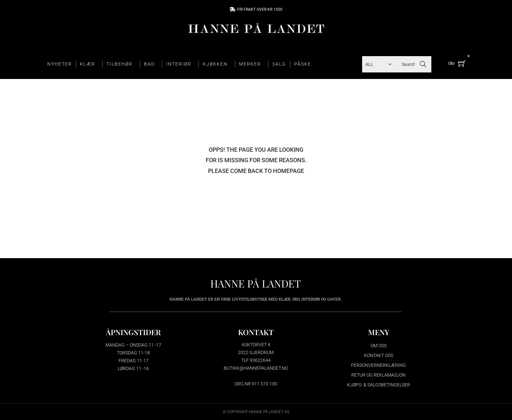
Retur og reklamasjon (378, 375)
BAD (151, 64)
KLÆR (89, 64)
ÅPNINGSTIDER (133, 332)
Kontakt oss (379, 355)
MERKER (252, 64)
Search (423, 64)
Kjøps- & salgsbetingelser (379, 385)
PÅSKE (303, 64)
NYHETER (60, 64)
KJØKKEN (217, 64)
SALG (279, 64)
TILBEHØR (121, 64)
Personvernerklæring (378, 365)
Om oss (379, 346)
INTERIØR (180, 64)
